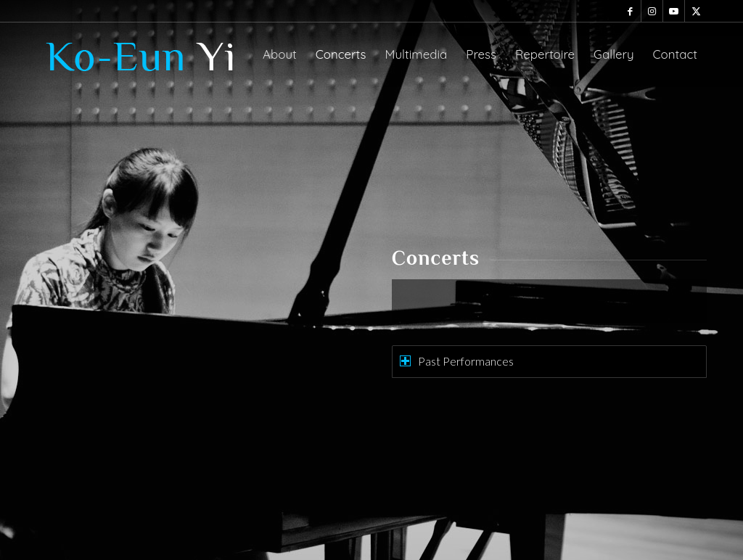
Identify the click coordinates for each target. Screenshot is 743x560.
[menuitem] (280, 54)
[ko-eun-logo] (145, 54)
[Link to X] (696, 11)
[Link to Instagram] (652, 11)
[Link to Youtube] (674, 11)
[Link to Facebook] (630, 11)
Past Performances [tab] (457, 361)
